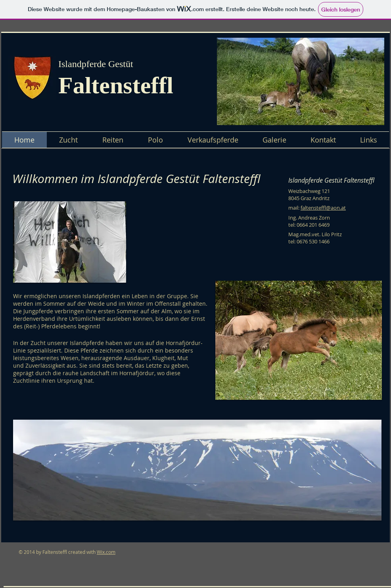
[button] (301, 81)
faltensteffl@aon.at (323, 208)
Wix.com (106, 552)
